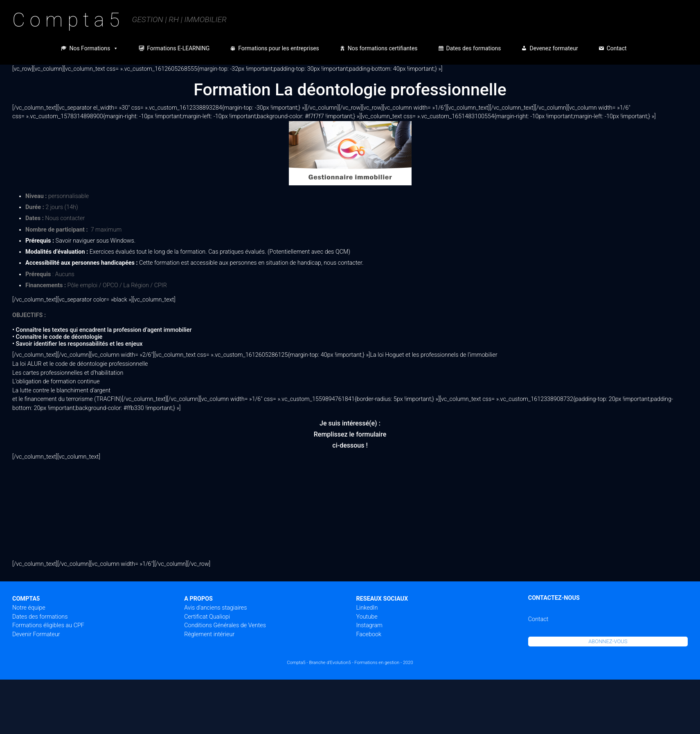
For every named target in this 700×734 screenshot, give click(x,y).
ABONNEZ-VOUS (608, 641)
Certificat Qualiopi (207, 617)
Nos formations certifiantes (383, 48)
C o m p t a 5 (66, 20)
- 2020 (407, 663)
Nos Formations (94, 48)
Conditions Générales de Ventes (225, 625)
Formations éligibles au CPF (48, 625)
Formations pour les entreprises (279, 48)
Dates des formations (474, 48)
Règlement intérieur (209, 634)
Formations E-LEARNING (178, 48)
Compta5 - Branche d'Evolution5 (319, 663)
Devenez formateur (554, 48)
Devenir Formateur (36, 634)
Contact (617, 48)
